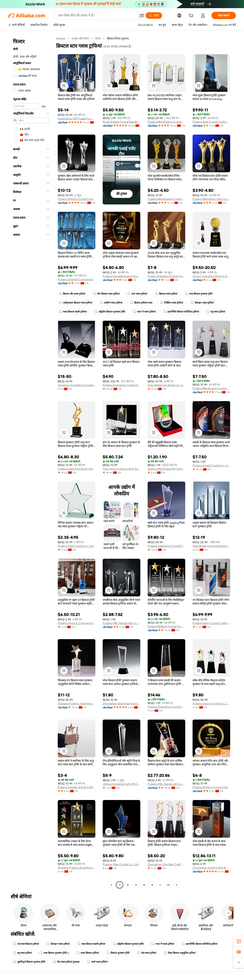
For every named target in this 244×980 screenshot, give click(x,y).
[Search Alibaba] (97, 15)
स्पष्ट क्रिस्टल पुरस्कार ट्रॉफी (199, 294)
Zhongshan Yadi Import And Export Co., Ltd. (121, 703)
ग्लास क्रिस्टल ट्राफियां (88, 953)
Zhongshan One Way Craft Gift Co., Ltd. (166, 864)
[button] (142, 15)
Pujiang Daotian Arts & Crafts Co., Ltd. (77, 787)
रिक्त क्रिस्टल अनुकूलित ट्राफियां (180, 953)
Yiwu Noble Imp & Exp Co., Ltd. (166, 385)
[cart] (192, 16)
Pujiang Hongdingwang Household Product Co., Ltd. (121, 276)
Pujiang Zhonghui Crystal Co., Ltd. (166, 707)
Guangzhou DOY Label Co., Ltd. (77, 119)
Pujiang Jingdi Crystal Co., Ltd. (211, 465)
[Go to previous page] (111, 885)
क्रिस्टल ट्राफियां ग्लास (141, 303)
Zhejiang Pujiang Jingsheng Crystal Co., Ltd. (77, 868)
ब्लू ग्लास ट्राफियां (216, 312)
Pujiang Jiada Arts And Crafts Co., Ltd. (77, 469)
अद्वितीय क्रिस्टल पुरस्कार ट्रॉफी (110, 312)
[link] (239, 941)
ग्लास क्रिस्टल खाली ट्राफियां (73, 312)
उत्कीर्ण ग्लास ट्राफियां (111, 303)
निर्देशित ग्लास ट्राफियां (172, 303)
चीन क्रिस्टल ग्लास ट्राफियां (106, 294)
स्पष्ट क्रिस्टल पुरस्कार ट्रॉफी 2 (54, 953)
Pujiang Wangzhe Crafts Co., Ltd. (211, 199)
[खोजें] (154, 15)
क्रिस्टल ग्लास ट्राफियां (166, 294)
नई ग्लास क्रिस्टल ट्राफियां (26, 944)
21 (168, 885)
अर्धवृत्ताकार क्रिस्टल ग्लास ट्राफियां (75, 303)
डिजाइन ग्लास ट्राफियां (202, 303)
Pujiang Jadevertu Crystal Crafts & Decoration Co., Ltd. (166, 546)
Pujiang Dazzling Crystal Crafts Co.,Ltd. (166, 276)
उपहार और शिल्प (80, 38)
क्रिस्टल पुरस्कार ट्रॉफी (118, 953)
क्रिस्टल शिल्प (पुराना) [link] (118, 38)
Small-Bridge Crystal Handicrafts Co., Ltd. (121, 122)
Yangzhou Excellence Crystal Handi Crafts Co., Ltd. (77, 385)
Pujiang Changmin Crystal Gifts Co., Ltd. (121, 385)
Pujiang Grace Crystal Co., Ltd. (211, 703)
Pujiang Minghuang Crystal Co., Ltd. (166, 122)
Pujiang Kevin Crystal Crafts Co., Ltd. (211, 623)
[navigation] (31, 462)
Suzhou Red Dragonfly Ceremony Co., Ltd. (166, 469)
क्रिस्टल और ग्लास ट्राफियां (72, 294)
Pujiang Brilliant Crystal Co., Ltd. (166, 626)
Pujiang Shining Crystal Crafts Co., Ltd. (77, 199)
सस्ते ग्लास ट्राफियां (97, 962)
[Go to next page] (176, 885)
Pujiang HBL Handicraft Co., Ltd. (121, 623)
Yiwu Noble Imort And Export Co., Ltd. (211, 546)
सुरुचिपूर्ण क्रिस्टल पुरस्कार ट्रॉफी (29, 962)
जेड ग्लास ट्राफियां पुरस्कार (66, 962)
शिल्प (98, 38)
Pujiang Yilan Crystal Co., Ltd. (76, 546)
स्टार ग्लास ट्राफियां (137, 294)
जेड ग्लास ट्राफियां (147, 953)
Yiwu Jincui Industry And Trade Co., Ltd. (121, 469)
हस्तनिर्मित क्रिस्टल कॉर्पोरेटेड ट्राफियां (181, 312)
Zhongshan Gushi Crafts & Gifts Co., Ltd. (211, 868)
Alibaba (61, 38)
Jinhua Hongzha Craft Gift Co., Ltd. (121, 784)
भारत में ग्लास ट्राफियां (144, 312)
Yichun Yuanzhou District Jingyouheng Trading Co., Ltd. (211, 276)
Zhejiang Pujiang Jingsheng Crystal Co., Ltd (77, 703)
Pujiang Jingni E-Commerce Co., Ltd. (77, 279)
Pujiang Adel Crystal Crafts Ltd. (211, 122)
